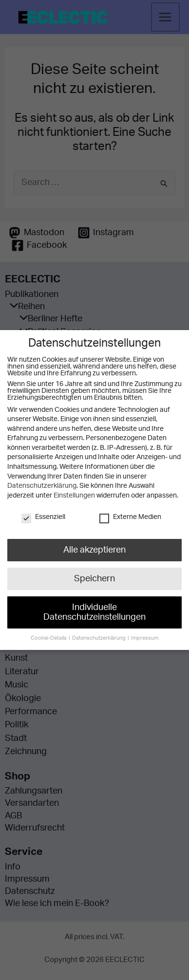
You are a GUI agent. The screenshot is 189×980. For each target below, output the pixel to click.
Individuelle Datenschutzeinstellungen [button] (94, 606)
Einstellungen (74, 496)
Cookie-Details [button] (52, 629)
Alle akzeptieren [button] (94, 548)
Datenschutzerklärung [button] (99, 629)
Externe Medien (130, 517)
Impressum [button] (142, 629)
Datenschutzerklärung (42, 486)
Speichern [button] (94, 575)
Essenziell (44, 517)
